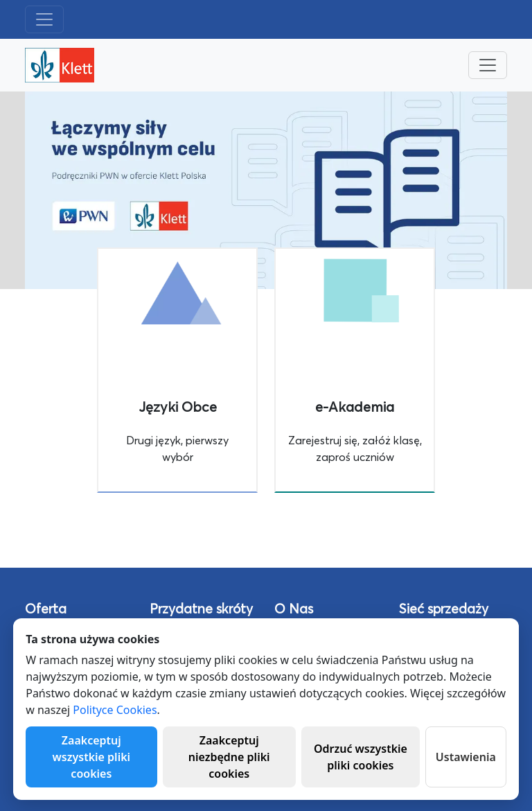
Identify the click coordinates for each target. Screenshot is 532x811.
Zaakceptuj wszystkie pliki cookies (92, 757)
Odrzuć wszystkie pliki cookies (361, 757)
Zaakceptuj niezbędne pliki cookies (229, 757)
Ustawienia (466, 757)
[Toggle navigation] (44, 19)
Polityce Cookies (115, 710)
